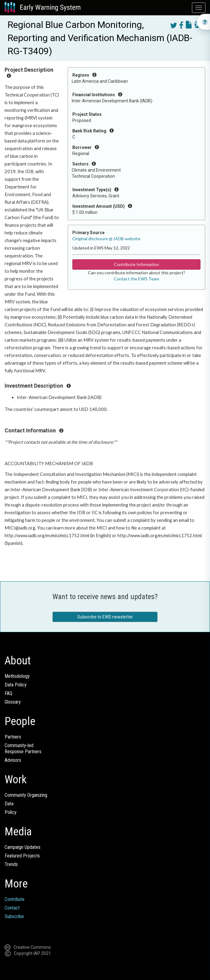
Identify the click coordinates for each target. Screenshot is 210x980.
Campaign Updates (23, 847)
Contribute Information (137, 264)
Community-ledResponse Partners (23, 748)
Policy (11, 812)
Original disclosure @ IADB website (106, 239)
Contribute (15, 899)
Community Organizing (26, 795)
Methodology (17, 676)
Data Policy (16, 685)
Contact (12, 908)
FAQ (8, 693)
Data (9, 804)
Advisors (13, 760)
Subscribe (14, 916)
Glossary (13, 702)
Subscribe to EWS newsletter (105, 617)
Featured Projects (22, 856)
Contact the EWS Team (136, 279)
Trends (11, 864)
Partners (13, 737)
